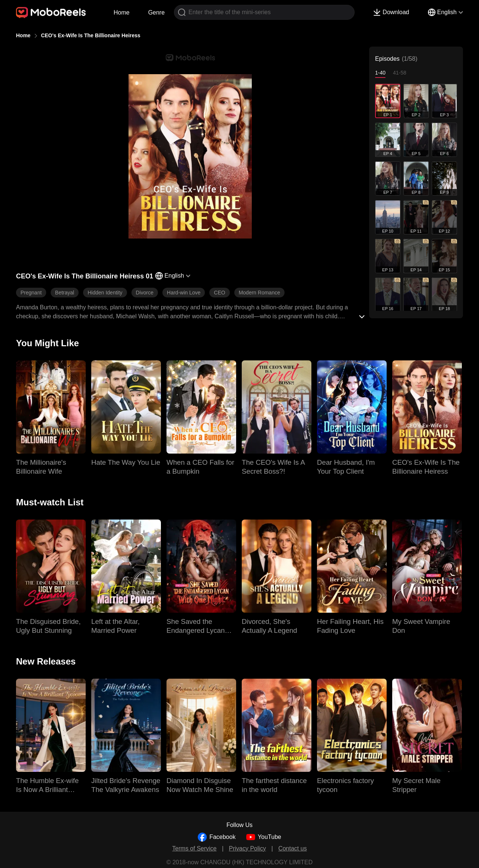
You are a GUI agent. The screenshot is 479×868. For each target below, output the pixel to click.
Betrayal (65, 293)
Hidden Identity (105, 293)
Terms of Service (194, 848)
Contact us (292, 848)
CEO (219, 293)
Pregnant (31, 293)
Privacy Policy (248, 848)
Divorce (145, 293)
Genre (156, 12)
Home (122, 12)
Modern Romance (259, 293)
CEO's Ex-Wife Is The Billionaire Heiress (91, 35)
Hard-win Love (184, 293)
